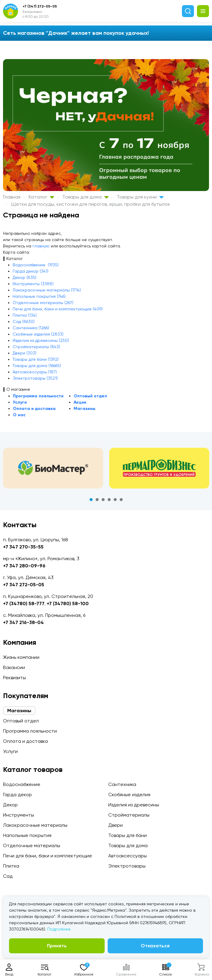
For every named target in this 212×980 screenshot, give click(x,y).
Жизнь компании (21, 657)
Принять (57, 946)
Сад (8, 876)
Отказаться (155, 946)
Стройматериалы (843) (36, 347)
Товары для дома (85, 197)
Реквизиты (14, 678)
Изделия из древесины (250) (41, 340)
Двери (115, 825)
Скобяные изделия (129, 795)
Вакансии (14, 667)
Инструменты (18, 815)
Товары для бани (128, 835)
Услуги (20, 402)
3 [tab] (103, 500)
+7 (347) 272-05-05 (40, 6)
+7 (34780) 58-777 (24, 604)
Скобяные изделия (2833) (38, 334)
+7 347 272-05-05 (24, 585)
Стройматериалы (129, 815)
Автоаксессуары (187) (35, 372)
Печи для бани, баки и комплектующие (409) (58, 309)
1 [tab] (91, 500)
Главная (12, 197)
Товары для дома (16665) (37, 366)
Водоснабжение (22, 784)
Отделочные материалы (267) (43, 303)
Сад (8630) (24, 321)
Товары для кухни (140, 197)
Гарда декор (17, 795)
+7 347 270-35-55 (23, 547)
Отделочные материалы (32, 846)
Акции (80, 402)
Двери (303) (25, 353)
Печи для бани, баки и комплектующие (48, 856)
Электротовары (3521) (35, 378)
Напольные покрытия (27, 835)
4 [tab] (109, 500)
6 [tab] (121, 500)
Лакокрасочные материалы (35, 825)
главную (41, 246)
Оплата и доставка (34, 409)
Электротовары (127, 866)
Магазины (84, 409)
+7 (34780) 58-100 (68, 604)
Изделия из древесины (134, 805)
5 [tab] (115, 500)
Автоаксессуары (128, 856)
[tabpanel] (53, 468)
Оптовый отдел (90, 396)
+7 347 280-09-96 (24, 566)
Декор (10, 805)
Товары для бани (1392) (36, 359)
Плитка (11, 866)
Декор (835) (25, 277)
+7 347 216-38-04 (23, 622)
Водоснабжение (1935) (36, 265)
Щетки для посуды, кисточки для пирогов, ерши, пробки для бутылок (91, 204)
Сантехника (122, 784)
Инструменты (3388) (33, 284)
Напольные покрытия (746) (39, 296)
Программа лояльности (38, 396)
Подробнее (59, 929)
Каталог (41, 197)
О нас (19, 415)
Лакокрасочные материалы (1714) (47, 290)
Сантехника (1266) (31, 328)
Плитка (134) (25, 315)
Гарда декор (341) (31, 271)
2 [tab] (97, 500)
